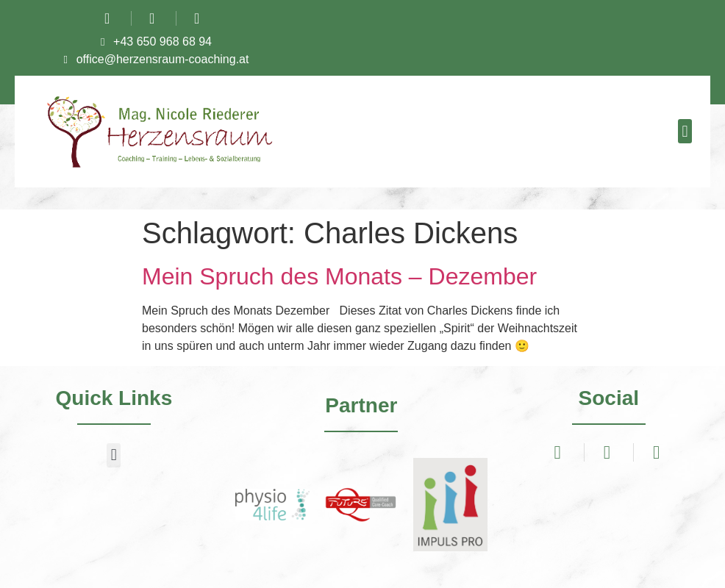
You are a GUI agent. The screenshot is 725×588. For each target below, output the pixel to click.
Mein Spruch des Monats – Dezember (339, 276)
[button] (685, 131)
